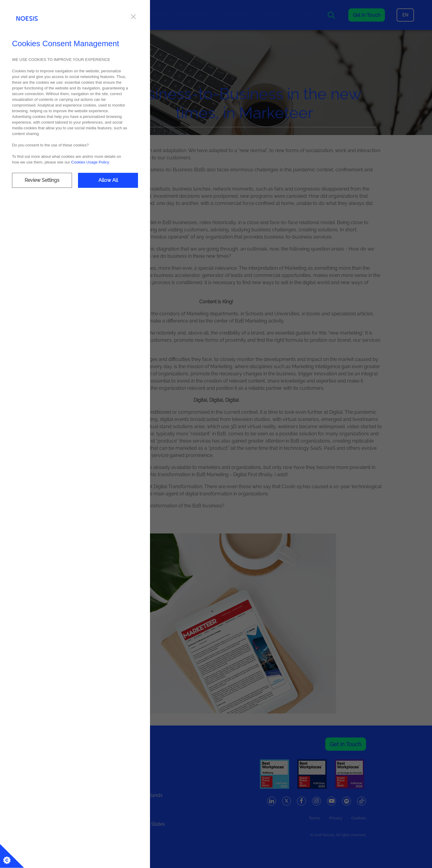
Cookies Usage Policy (90, 162)
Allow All (108, 180)
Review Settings (42, 180)
